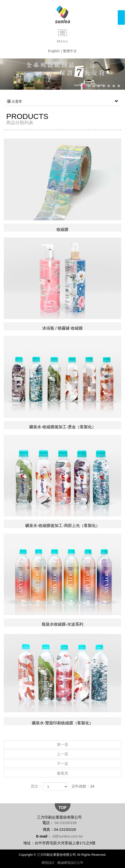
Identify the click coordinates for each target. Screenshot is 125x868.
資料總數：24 (83, 786)
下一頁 (63, 764)
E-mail (42, 836)
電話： (48, 823)
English (54, 51)
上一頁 (63, 754)
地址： (29, 843)
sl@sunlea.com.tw (67, 836)
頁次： (36, 786)
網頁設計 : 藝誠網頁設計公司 (63, 863)
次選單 (62, 101)
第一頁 (63, 744)
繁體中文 (70, 51)
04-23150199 (65, 823)
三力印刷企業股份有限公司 (63, 15)
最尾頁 (63, 773)
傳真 (46, 829)
